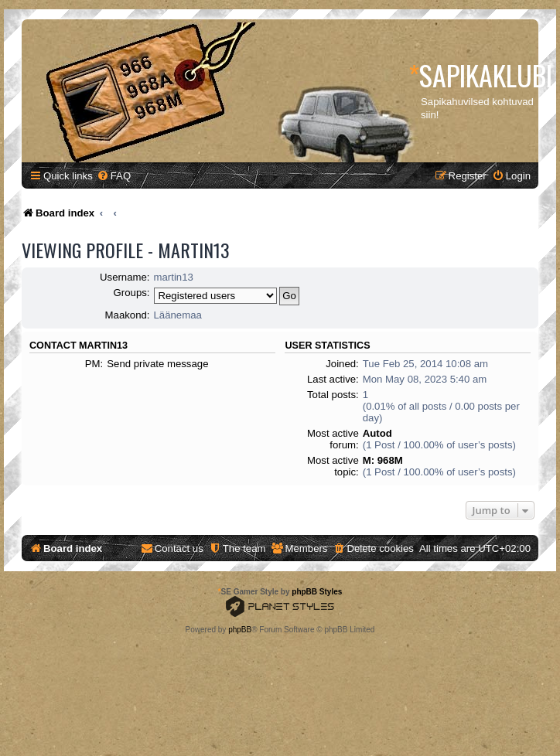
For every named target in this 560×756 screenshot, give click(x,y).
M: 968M (383, 460)
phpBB (240, 630)
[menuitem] (114, 176)
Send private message (157, 364)
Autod (377, 433)
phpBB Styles (317, 592)
